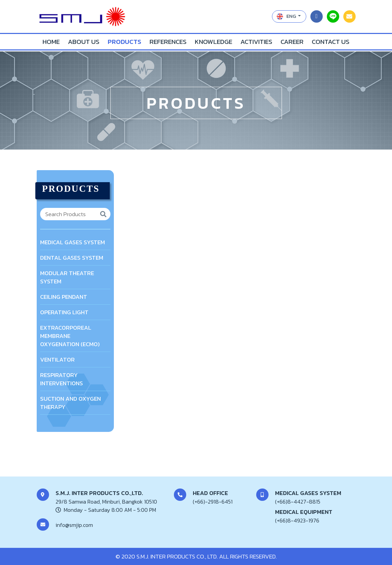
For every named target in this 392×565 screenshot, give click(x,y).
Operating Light (64, 312)
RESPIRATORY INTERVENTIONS (62, 379)
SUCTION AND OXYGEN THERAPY (70, 403)
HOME (51, 42)
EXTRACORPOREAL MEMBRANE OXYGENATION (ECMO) (70, 336)
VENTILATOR (57, 360)
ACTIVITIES (256, 42)
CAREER (292, 42)
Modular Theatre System (67, 277)
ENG (287, 16)
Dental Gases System (72, 258)
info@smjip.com (74, 525)
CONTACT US (331, 42)
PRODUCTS (124, 42)
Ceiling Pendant (64, 297)
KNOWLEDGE (213, 42)
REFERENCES (168, 42)
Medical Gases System (73, 242)
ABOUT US (84, 42)
